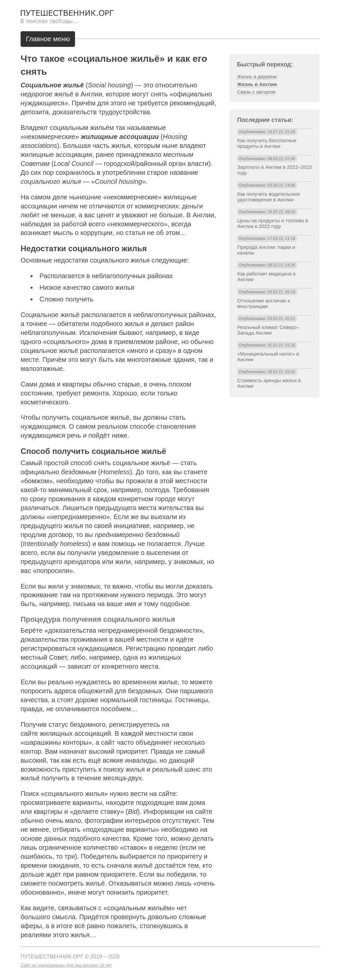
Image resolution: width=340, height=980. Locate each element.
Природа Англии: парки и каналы (266, 250)
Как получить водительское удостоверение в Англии (269, 197)
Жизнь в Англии (257, 84)
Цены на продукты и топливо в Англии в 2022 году (272, 223)
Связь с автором (256, 92)
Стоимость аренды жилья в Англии (269, 383)
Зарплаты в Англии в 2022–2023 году (274, 170)
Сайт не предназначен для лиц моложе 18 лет (66, 965)
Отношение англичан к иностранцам (263, 303)
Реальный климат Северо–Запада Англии (268, 330)
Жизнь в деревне (257, 77)
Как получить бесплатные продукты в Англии (267, 143)
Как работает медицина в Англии (266, 276)
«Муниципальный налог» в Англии (268, 357)
